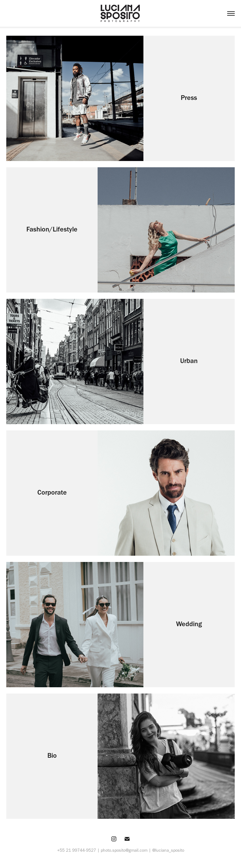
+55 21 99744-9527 (77, 850)
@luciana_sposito (168, 850)
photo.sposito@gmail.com (124, 850)
